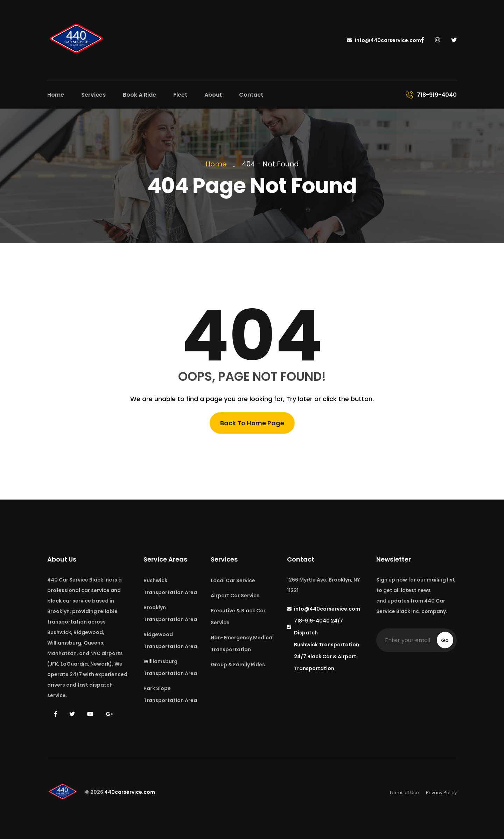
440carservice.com (130, 792)
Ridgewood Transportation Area (170, 640)
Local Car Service (233, 580)
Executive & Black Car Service (238, 617)
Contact (251, 95)
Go (445, 640)
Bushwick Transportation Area (170, 586)
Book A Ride (139, 95)
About (213, 95)
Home (56, 95)
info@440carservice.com (384, 40)
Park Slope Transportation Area (170, 694)
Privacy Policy (441, 793)
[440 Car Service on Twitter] (454, 40)
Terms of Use (404, 793)
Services (93, 95)
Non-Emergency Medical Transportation (242, 644)
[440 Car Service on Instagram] (438, 40)
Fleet (180, 95)
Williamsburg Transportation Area (170, 667)
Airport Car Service (235, 596)
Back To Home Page (252, 423)
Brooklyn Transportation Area (170, 613)
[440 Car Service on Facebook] (423, 40)
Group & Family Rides (238, 665)
